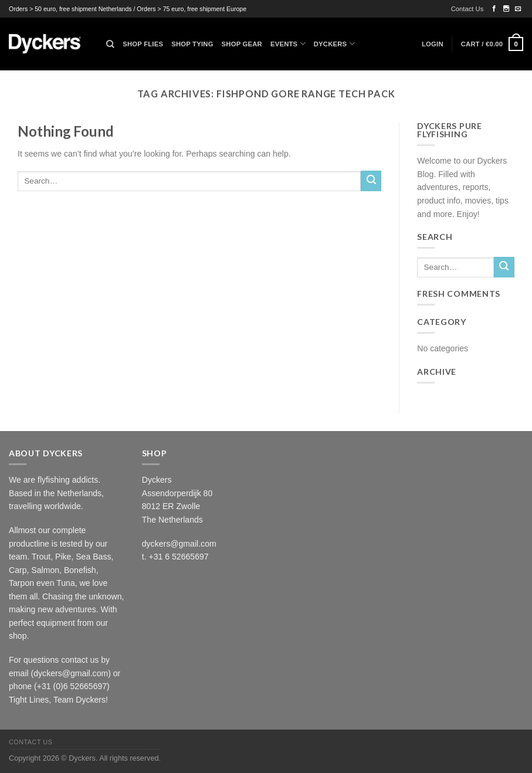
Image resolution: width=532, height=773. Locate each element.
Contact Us (467, 9)
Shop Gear (242, 44)
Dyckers (334, 44)
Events (288, 44)
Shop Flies (143, 44)
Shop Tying (192, 44)
